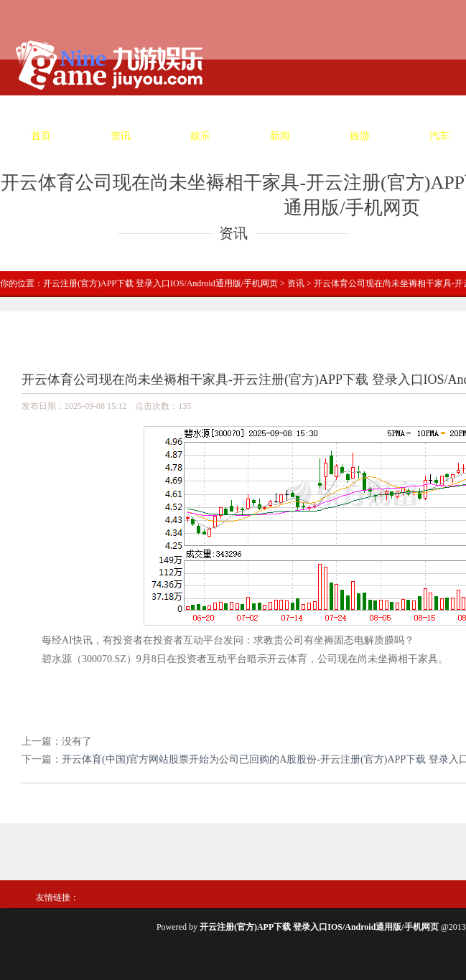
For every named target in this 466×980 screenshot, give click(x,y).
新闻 (280, 136)
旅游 (360, 136)
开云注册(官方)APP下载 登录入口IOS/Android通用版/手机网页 (160, 283)
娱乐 (200, 136)
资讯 (121, 136)
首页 (41, 136)
